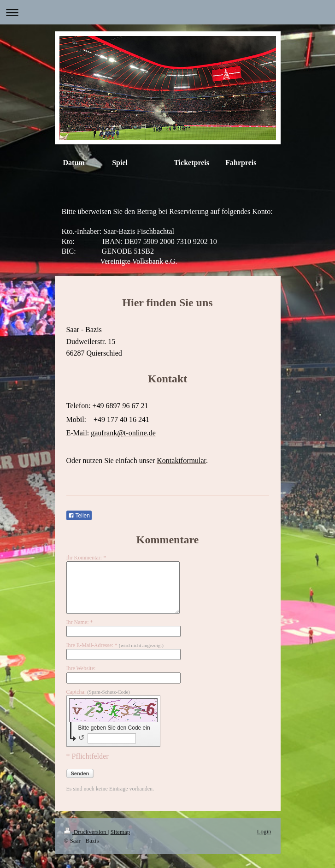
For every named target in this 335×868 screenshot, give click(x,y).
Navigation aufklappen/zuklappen (167, 12)
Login (264, 831)
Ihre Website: (81, 668)
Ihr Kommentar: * (86, 558)
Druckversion (86, 832)
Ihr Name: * (80, 622)
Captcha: (98, 692)
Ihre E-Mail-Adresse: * (115, 645)
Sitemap (120, 832)
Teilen (79, 516)
